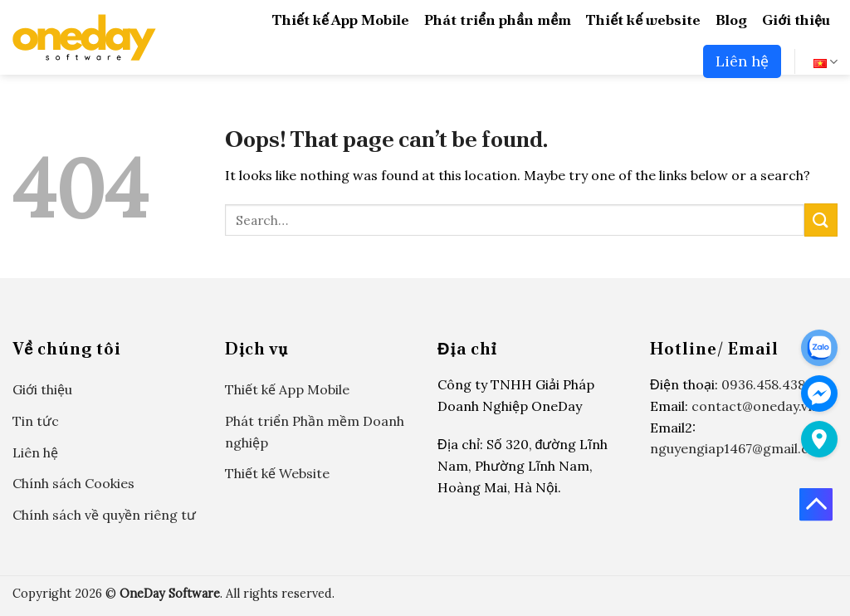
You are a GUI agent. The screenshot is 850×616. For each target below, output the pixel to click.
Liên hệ (742, 61)
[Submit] (821, 220)
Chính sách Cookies (73, 483)
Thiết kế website (643, 20)
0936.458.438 (763, 384)
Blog (731, 20)
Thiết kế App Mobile (341, 20)
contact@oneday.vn (754, 406)
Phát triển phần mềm (498, 20)
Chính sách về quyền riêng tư (104, 515)
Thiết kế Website (277, 473)
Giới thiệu (796, 20)
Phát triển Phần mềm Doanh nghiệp (315, 432)
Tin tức (36, 421)
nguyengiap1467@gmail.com (740, 448)
